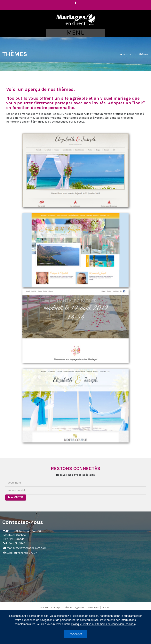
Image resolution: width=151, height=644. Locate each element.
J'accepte (75, 634)
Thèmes (68, 607)
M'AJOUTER (16, 497)
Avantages (93, 607)
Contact (106, 607)
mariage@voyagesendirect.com (27, 548)
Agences (80, 607)
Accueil (128, 54)
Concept (56, 607)
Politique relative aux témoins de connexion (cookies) (104, 624)
